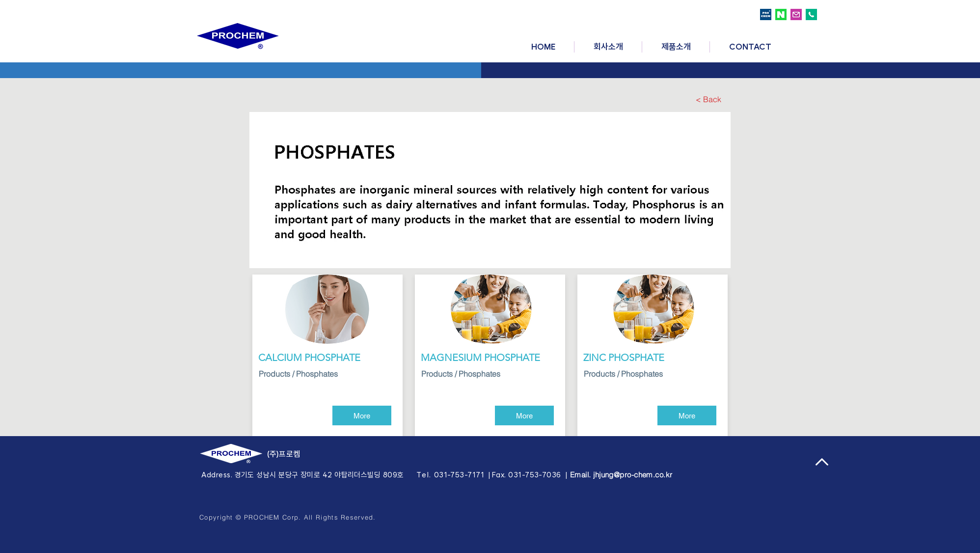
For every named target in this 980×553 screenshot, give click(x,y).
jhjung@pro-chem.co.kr (633, 475)
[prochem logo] (766, 14)
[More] (362, 415)
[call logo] (811, 14)
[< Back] (708, 99)
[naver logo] (781, 14)
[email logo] (796, 14)
